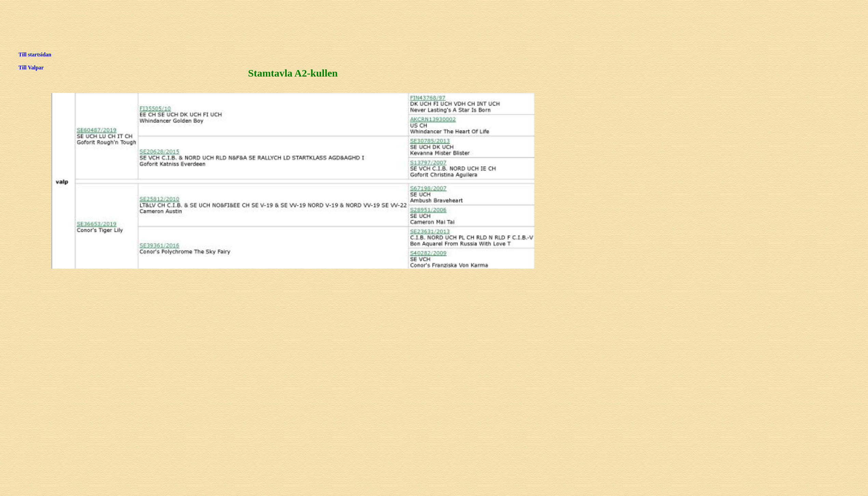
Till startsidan (35, 55)
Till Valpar (31, 68)
